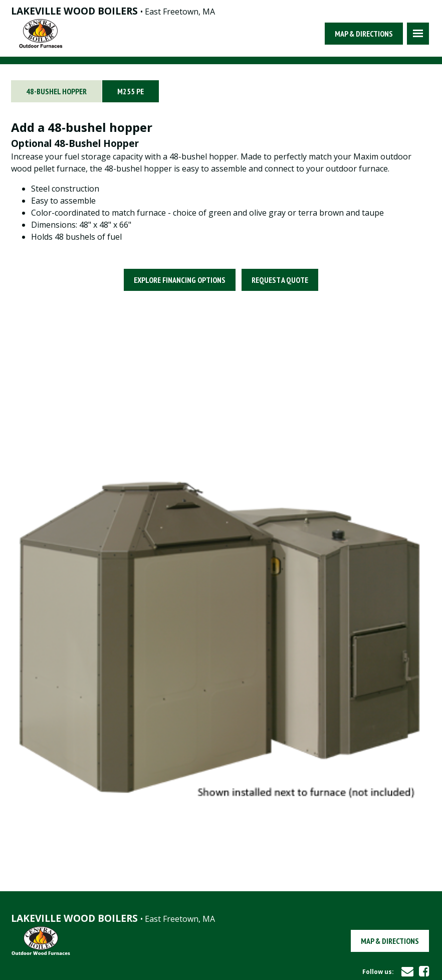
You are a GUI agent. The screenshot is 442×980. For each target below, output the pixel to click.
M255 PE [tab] (131, 91)
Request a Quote (280, 280)
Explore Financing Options (180, 280)
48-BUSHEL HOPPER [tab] (56, 91)
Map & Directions (364, 34)
